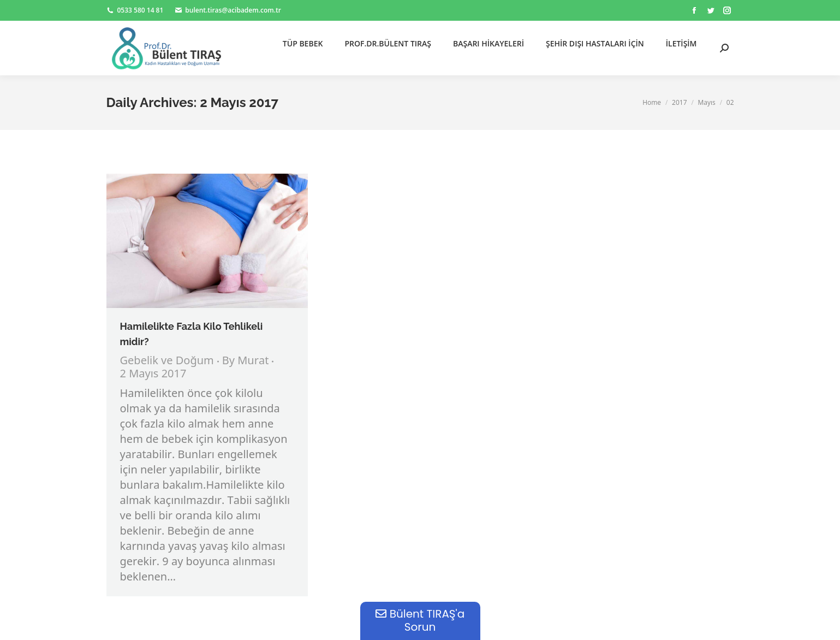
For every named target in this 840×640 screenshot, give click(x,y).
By (246, 362)
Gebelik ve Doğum (167, 361)
